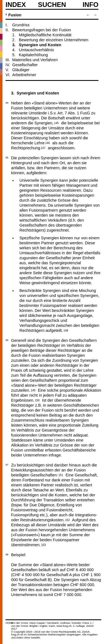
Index (16, 5)
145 (56, 123)
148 (66, 330)
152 (68, 520)
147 (43, 148)
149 (33, 390)
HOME (9, 623)
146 (48, 143)
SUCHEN (52, 4)
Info (91, 5)
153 (43, 545)
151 (61, 475)
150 (37, 400)
